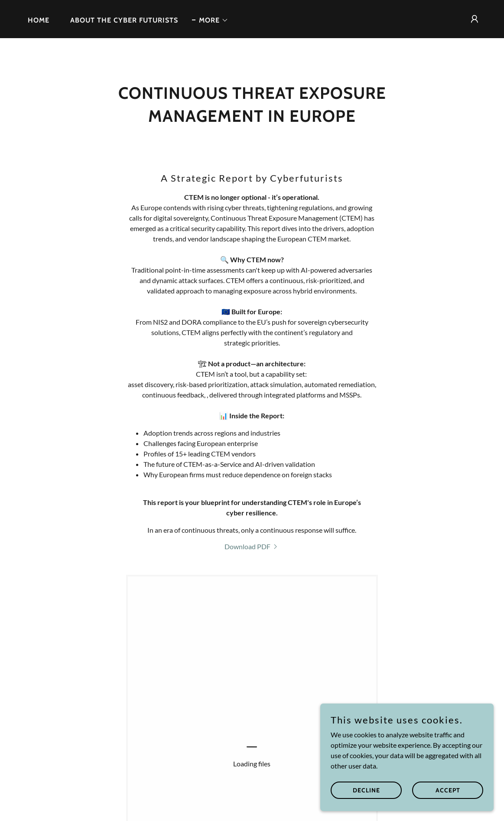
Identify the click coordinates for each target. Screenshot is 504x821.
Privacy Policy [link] (195, 800)
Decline (366, 790)
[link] (252, 546)
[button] (210, 20)
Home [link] (39, 20)
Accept (448, 790)
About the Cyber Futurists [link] (124, 20)
